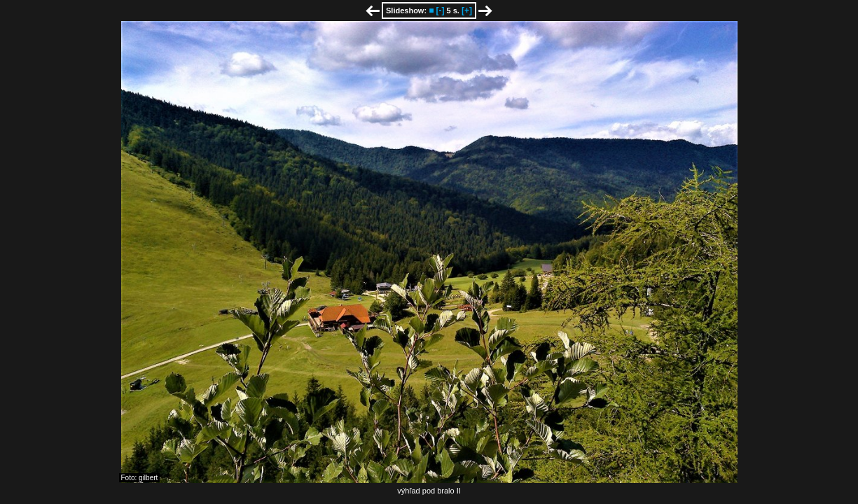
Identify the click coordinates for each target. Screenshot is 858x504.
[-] (440, 10)
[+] (467, 10)
